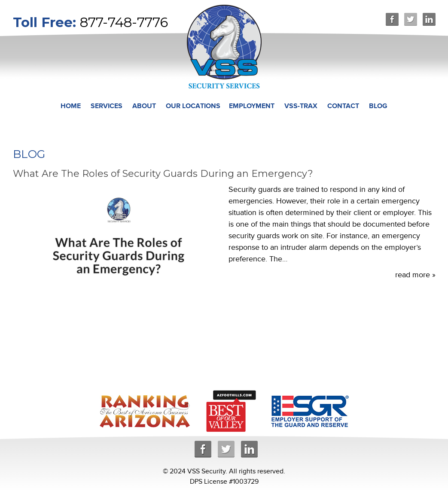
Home (71, 106)
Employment (252, 106)
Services (107, 106)
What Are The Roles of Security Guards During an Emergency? (163, 174)
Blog (378, 106)
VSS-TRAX (301, 106)
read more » (415, 275)
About (144, 106)
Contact (343, 106)
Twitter (411, 19)
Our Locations (193, 106)
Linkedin (429, 19)
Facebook (392, 19)
